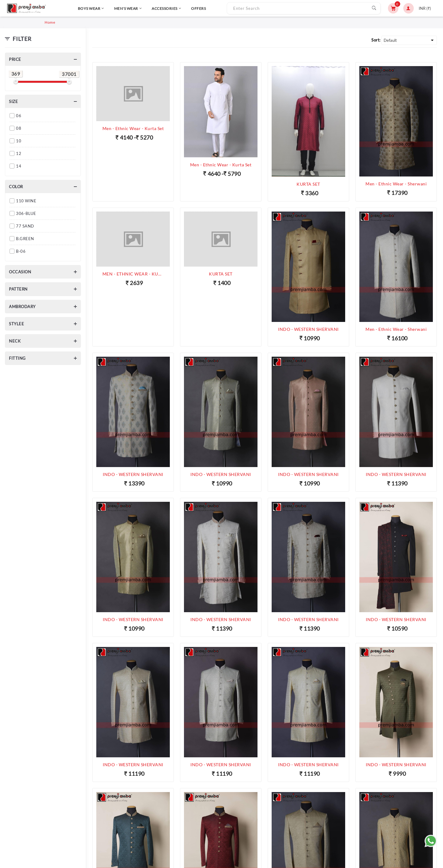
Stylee (16, 324)
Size (13, 101)
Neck (15, 341)
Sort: (376, 40)
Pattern (18, 289)
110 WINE (26, 201)
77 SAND (25, 226)
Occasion (20, 272)
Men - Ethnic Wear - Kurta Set (133, 128)
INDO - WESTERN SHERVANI (308, 329)
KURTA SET (308, 184)
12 (19, 153)
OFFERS (183, 8)
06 (19, 116)
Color (16, 187)
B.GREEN (25, 239)
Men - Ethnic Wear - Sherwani (396, 184)
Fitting (17, 358)
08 (19, 128)
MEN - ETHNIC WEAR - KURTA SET (133, 274)
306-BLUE (26, 213)
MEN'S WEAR (112, 8)
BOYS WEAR (75, 8)
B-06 (21, 251)
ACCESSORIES (151, 8)
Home (50, 22)
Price (15, 59)
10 (19, 141)
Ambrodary (22, 307)
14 (19, 166)
